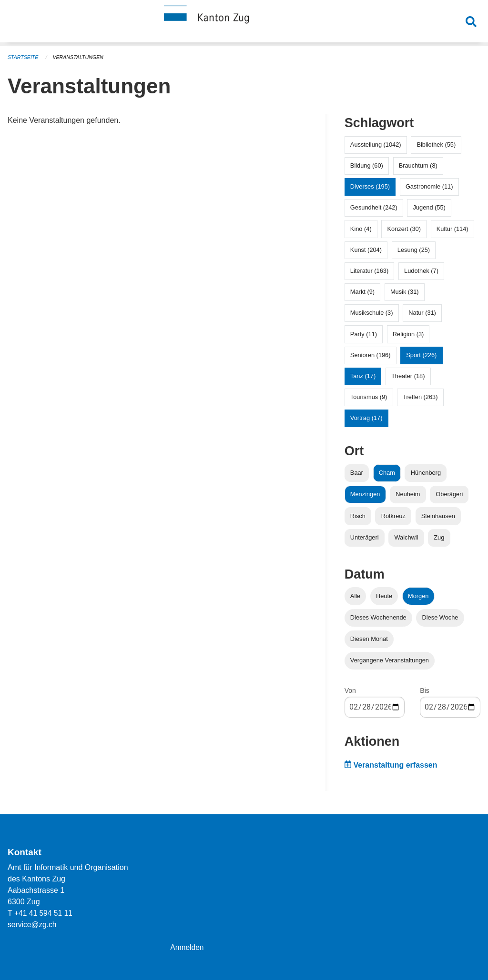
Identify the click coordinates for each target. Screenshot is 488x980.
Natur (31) (422, 313)
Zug (439, 537)
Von (350, 690)
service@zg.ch (33, 925)
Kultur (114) (452, 229)
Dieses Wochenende (378, 617)
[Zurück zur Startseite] (244, 23)
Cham (387, 473)
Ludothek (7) (421, 271)
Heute (384, 596)
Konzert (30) (404, 229)
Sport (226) (421, 355)
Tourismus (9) (369, 397)
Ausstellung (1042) (376, 145)
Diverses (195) (370, 186)
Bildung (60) (367, 165)
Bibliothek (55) (436, 145)
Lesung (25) (414, 250)
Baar (357, 473)
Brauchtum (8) (418, 165)
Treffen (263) (420, 397)
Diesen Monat (369, 639)
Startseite (24, 57)
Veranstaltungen (80, 57)
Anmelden (187, 947)
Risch (358, 516)
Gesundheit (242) (374, 207)
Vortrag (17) (366, 418)
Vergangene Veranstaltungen (390, 660)
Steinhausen (438, 516)
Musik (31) (405, 292)
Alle (355, 596)
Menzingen (365, 494)
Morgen (418, 596)
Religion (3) (408, 334)
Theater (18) (408, 376)
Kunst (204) (366, 250)
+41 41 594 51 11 (44, 913)
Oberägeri (449, 494)
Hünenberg (426, 473)
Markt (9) (362, 292)
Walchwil (406, 537)
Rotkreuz (393, 516)
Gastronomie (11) (429, 186)
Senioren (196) (371, 355)
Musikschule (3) (372, 313)
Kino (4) (361, 229)
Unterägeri (365, 537)
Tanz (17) (363, 376)
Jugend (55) (429, 207)
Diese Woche (440, 617)
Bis (424, 690)
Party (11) (364, 334)
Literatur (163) (369, 271)
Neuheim (408, 494)
